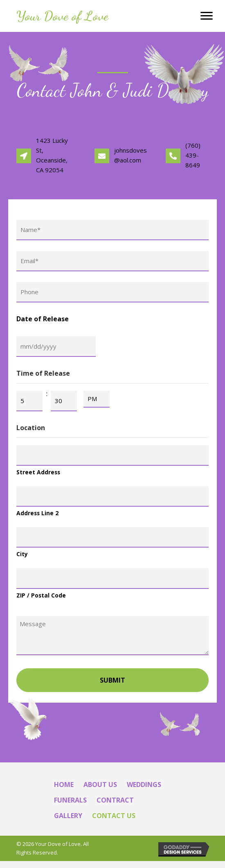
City (22, 560)
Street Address (38, 477)
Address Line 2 (37, 518)
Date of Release (43, 321)
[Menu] (207, 16)
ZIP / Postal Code (41, 602)
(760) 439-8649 (193, 155)
